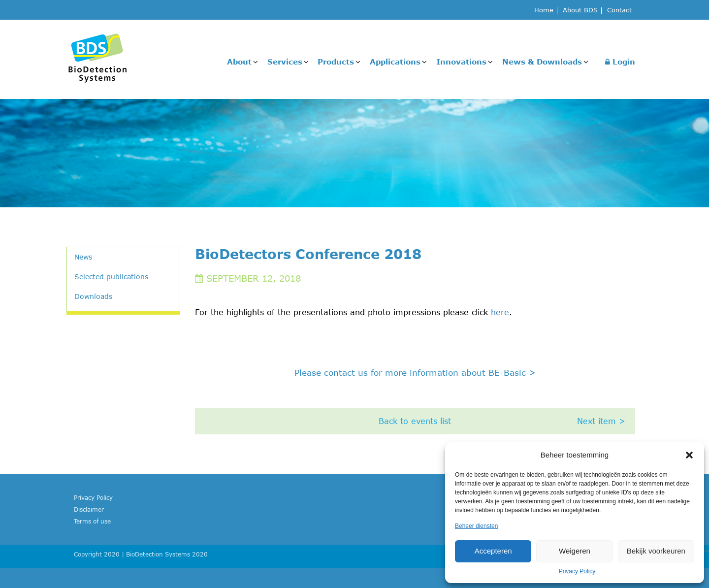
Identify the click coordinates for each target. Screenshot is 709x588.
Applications (395, 62)
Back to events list (415, 421)
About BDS (580, 11)
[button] (689, 455)
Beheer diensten (476, 526)
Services (285, 62)
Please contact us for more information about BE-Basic (415, 372)
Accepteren (493, 551)
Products (336, 62)
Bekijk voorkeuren (656, 551)
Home (544, 11)
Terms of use (92, 521)
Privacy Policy (577, 571)
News (83, 257)
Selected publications (111, 277)
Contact (619, 11)
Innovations (461, 62)
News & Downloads (542, 62)
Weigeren (575, 551)
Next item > (601, 421)
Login (620, 62)
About (239, 62)
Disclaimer (89, 509)
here (500, 312)
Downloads (93, 296)
